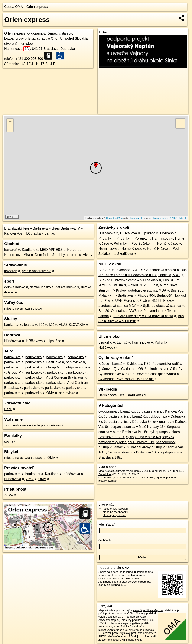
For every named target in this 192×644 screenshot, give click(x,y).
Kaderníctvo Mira (17, 255)
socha (9, 441)
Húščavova (13, 341)
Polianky (141, 238)
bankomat (12, 325)
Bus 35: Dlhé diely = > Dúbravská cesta (143, 316)
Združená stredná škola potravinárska (33, 425)
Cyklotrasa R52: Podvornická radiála (126, 379)
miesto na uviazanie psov (23, 308)
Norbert (73, 250)
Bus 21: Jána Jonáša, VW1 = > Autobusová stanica (137, 270)
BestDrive (54, 362)
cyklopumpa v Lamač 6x (117, 411)
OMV (50, 393)
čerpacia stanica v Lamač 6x (126, 417)
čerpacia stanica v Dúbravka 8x (128, 422)
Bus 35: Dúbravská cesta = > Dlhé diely (128, 280)
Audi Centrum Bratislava (65, 378)
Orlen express (37, 7)
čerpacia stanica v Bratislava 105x (134, 452)
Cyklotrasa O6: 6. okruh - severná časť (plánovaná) (137, 374)
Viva (86, 255)
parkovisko (12, 357)
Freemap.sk (136, 218)
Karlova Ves (13, 233)
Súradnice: (12, 64)
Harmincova (17, 49)
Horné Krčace (168, 243)
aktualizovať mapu (121, 471)
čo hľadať (106, 540)
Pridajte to (137, 636)
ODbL (131, 613)
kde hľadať (107, 524)
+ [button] (10, 122)
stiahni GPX (106, 477)
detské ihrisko (15, 287)
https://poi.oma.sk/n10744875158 (169, 218)
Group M (53, 367)
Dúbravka (33, 233)
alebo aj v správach (114, 515)
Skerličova (125, 254)
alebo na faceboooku (115, 512)
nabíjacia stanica (77, 367)
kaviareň (11, 250)
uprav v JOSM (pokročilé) (150, 471)
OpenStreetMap (114, 218)
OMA (19, 7)
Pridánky (105, 238)
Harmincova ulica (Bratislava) (121, 395)
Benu (8, 409)
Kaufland (29, 250)
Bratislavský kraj (17, 228)
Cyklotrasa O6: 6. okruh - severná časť (151, 369)
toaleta (29, 325)
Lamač (50, 233)
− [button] (10, 129)
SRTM (102, 636)
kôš (42, 325)
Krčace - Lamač (110, 364)
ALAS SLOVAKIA (72, 325)
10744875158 (175, 471)
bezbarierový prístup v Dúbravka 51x (126, 442)
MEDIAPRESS (51, 250)
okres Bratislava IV (66, 228)
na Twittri (132, 575)
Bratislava (40, 228)
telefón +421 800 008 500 (24, 59)
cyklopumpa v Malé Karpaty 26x (150, 437)
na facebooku (128, 572)
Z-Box (9, 495)
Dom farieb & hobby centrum (56, 255)
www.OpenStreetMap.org (148, 610)
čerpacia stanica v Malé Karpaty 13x (138, 427)
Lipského (54, 341)
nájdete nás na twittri (115, 509)
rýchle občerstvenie (37, 271)
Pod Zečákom (142, 243)
